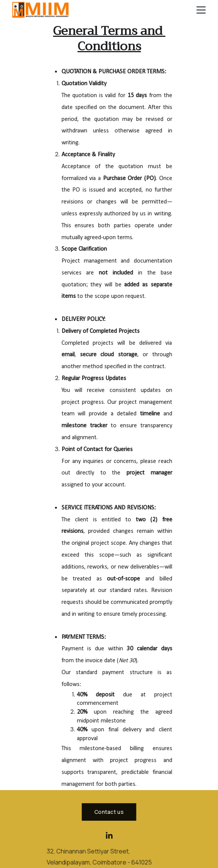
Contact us (109, 812)
